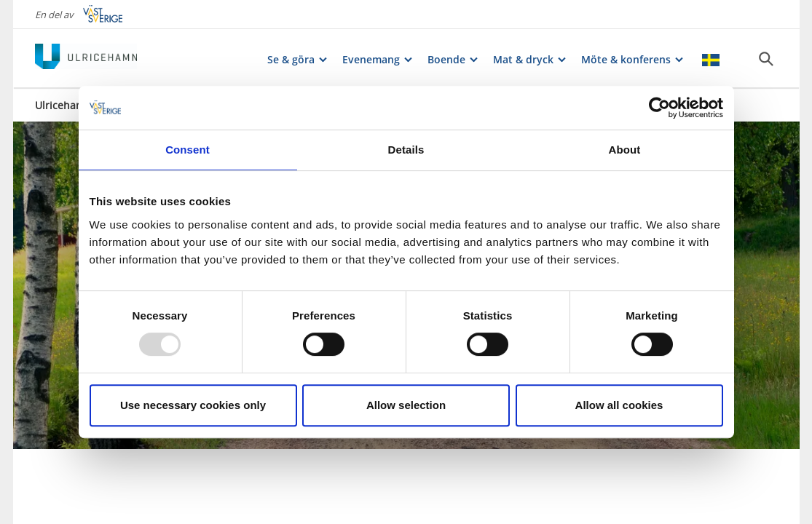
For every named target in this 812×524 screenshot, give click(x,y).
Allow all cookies (619, 405)
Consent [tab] (188, 150)
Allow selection (406, 405)
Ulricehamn (63, 105)
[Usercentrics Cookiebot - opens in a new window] (659, 108)
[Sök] (766, 59)
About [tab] (625, 150)
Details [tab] (406, 150)
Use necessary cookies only (193, 405)
